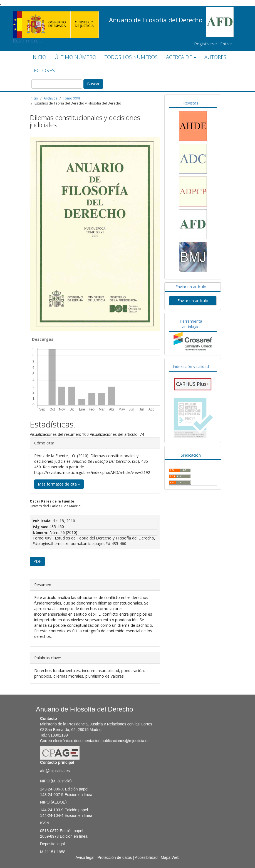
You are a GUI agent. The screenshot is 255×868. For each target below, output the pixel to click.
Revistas (191, 103)
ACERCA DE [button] (181, 57)
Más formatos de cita (59, 484)
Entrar (226, 44)
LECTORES (43, 70)
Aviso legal (85, 857)
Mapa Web (170, 857)
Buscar (93, 84)
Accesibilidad (146, 857)
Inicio (34, 98)
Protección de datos (115, 857)
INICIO (39, 57)
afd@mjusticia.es (55, 771)
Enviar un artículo (191, 287)
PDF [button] (37, 561)
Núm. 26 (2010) (63, 532)
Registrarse (206, 44)
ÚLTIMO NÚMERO (75, 57)
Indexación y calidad (191, 366)
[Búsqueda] (57, 84)
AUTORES (215, 57)
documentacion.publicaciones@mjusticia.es (112, 741)
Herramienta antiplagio (191, 324)
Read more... (56, 16)
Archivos (50, 98)
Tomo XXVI (71, 98)
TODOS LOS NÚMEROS (131, 57)
